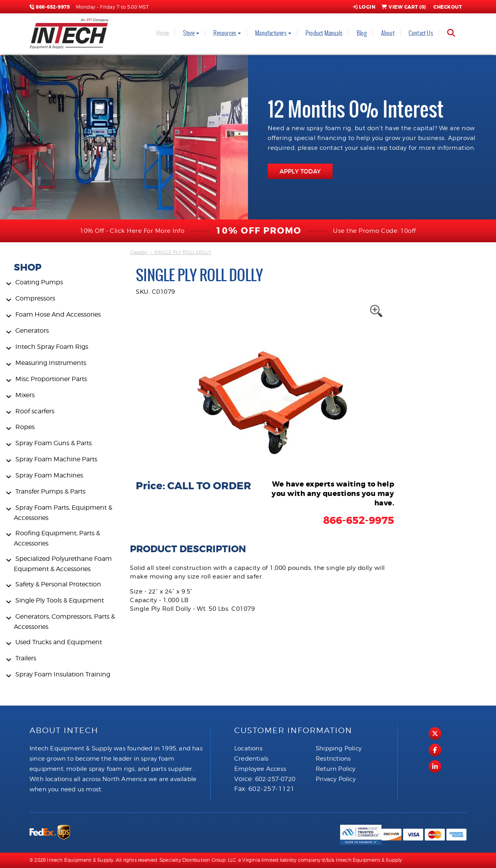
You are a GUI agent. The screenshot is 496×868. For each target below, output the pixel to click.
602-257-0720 (275, 779)
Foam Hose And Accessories (58, 314)
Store (189, 33)
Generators (32, 331)
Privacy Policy (336, 779)
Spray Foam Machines (49, 475)
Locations (248, 748)
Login (364, 7)
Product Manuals (324, 33)
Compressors (35, 298)
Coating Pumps (39, 282)
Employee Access (260, 769)
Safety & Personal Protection (58, 584)
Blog (362, 33)
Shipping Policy (339, 748)
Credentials (251, 759)
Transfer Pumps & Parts (50, 491)
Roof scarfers (35, 411)
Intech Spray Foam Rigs (52, 347)
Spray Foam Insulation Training (63, 674)
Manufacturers (271, 33)
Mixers (25, 395)
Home (163, 33)
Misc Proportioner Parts (51, 379)
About (388, 33)
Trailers (26, 658)
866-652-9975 (50, 7)
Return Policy (336, 769)
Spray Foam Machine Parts (56, 459)
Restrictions (333, 759)
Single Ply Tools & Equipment (60, 600)
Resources (225, 33)
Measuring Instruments (51, 363)
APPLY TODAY (300, 171)
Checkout (447, 7)
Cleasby (139, 252)
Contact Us (421, 33)
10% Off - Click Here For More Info (132, 231)
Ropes (25, 427)
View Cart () (404, 7)
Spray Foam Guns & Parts (54, 443)
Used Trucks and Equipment (59, 642)
